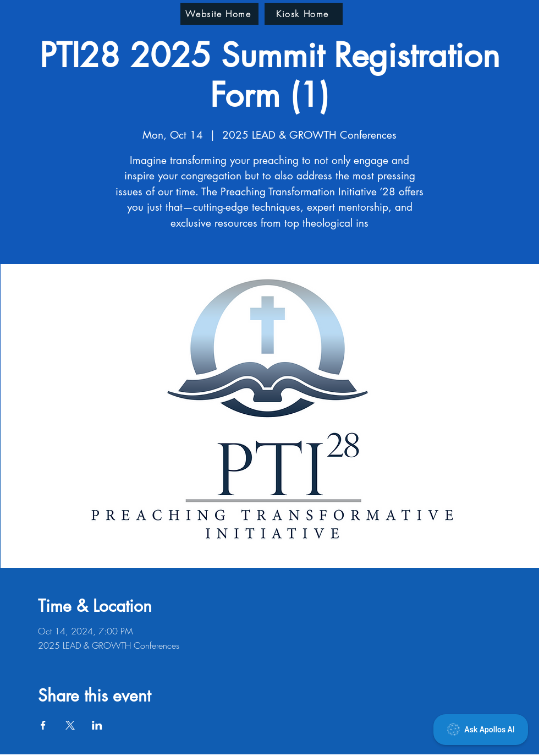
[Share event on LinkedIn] (97, 725)
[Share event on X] (70, 725)
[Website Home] (219, 14)
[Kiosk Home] (304, 14)
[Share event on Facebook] (43, 725)
